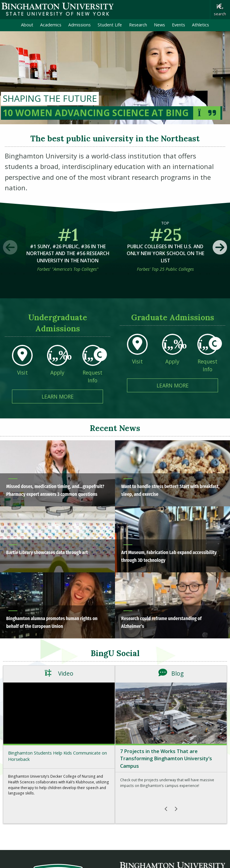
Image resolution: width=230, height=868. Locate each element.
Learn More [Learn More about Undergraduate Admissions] (72, 396)
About (27, 25)
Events (178, 25)
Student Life (110, 25)
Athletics (201, 25)
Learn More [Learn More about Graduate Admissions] (187, 385)
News (159, 25)
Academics (51, 25)
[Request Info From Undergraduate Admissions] (93, 369)
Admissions (80, 25)
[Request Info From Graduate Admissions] (208, 358)
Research (138, 25)
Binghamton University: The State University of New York (57, 9)
